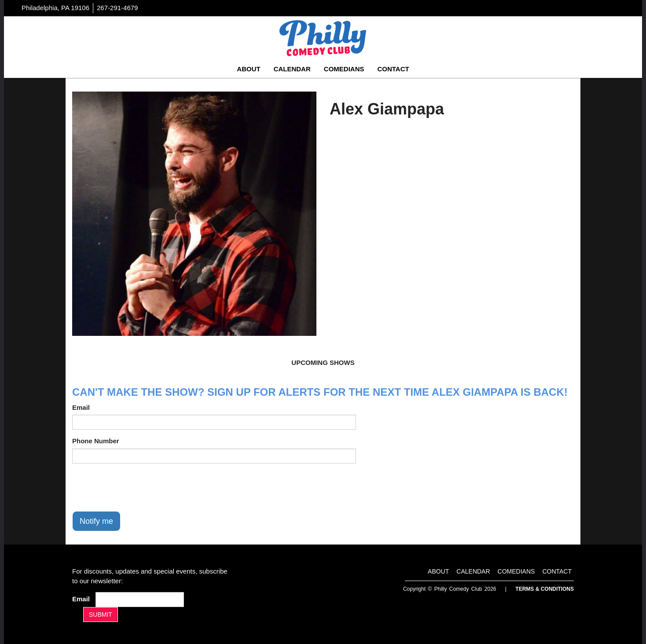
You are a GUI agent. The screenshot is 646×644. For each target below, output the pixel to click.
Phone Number (96, 441)
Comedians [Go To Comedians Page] (344, 69)
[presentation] (139, 487)
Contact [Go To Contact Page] (393, 69)
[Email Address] (140, 600)
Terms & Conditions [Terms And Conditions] (545, 589)
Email (81, 407)
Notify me (96, 521)
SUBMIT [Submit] (101, 615)
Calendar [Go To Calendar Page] (292, 69)
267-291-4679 (117, 8)
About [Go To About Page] (248, 69)
